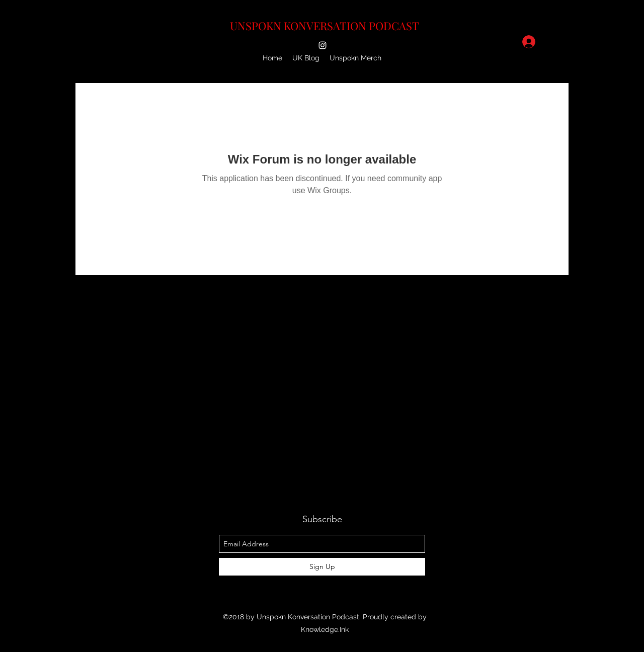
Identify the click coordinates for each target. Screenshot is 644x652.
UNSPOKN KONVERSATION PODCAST (325, 26)
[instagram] (323, 45)
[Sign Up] (322, 567)
